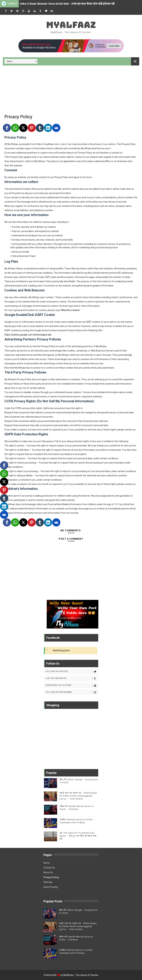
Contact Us (49, 868)
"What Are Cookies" (70, 310)
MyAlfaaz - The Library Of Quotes (81, 975)
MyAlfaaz (71, 25)
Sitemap (48, 882)
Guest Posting (51, 887)
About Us (48, 872)
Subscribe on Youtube (72, 685)
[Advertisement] (71, 89)
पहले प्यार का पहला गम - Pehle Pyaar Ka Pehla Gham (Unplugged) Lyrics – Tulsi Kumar (78, 796)
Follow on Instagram (72, 692)
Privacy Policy (51, 877)
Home (47, 863)
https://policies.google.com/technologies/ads (28, 335)
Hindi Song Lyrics (61, 650)
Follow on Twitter (72, 672)
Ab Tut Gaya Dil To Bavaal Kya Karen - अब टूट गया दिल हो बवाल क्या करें (78, 836)
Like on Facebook (72, 679)
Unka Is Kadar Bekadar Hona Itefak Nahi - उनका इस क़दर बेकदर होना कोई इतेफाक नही (67, 4)
